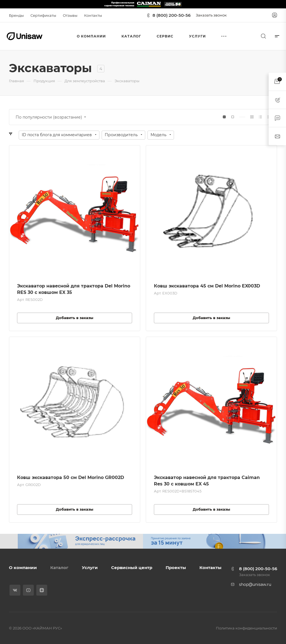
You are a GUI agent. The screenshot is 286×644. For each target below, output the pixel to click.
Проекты (176, 568)
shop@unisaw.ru (255, 584)
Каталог (59, 568)
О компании (23, 568)
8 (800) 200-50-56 (171, 15)
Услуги (90, 568)
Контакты (210, 568)
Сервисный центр (132, 568)
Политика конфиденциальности (246, 628)
